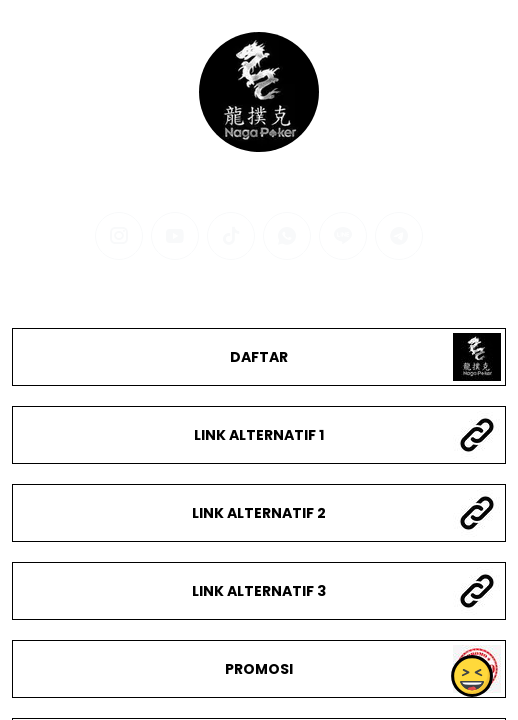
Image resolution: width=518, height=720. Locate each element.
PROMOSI (259, 669)
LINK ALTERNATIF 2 (259, 513)
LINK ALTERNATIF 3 (259, 591)
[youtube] (175, 236)
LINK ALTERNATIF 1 (259, 435)
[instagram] (119, 236)
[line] (343, 236)
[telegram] (399, 236)
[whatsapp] (287, 236)
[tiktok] (231, 236)
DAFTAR (259, 357)
